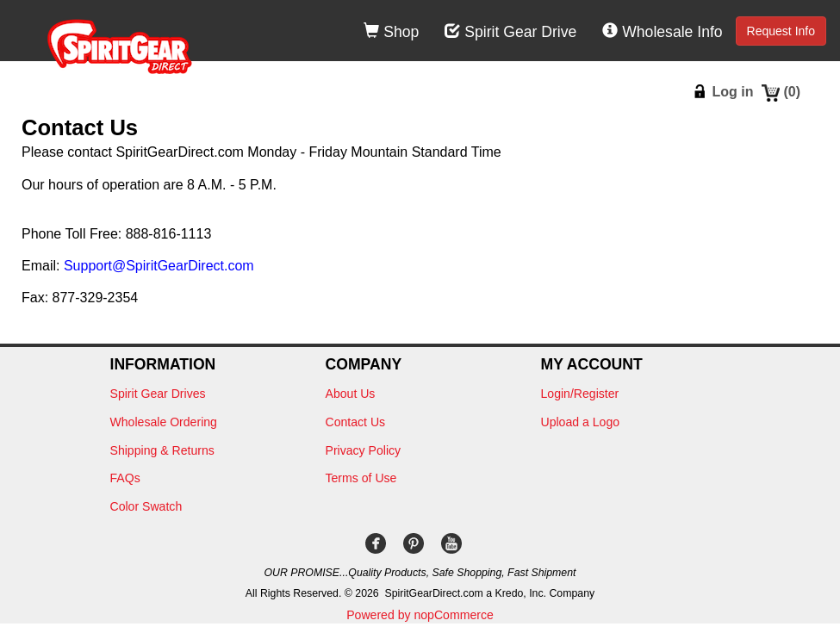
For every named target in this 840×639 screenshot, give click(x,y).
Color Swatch (146, 506)
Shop (391, 32)
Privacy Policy (364, 450)
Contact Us (356, 422)
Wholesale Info (662, 32)
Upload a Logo (581, 422)
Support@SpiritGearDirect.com (159, 266)
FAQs (125, 478)
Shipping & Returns (162, 450)
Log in (732, 92)
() (792, 92)
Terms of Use (361, 478)
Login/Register (580, 394)
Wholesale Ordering (164, 422)
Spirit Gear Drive (510, 32)
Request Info (781, 31)
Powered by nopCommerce (420, 615)
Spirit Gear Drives (158, 394)
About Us (351, 394)
